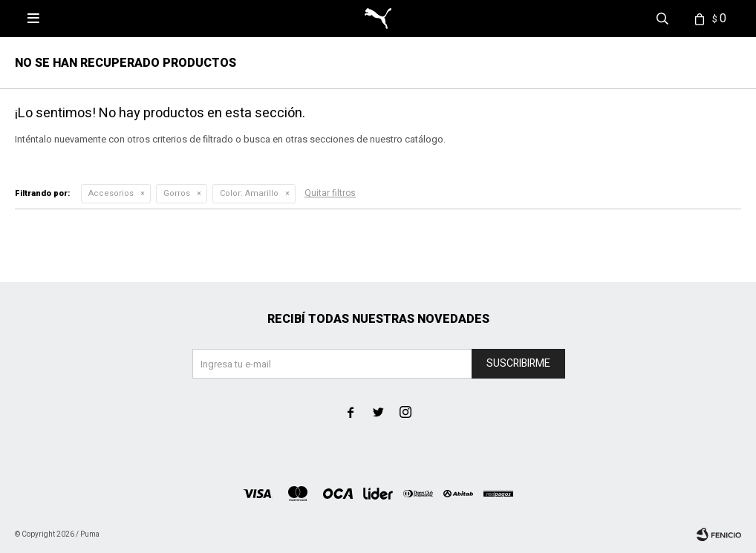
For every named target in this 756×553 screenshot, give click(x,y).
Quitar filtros (330, 193)
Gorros (177, 193)
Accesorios (111, 193)
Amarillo (249, 193)
